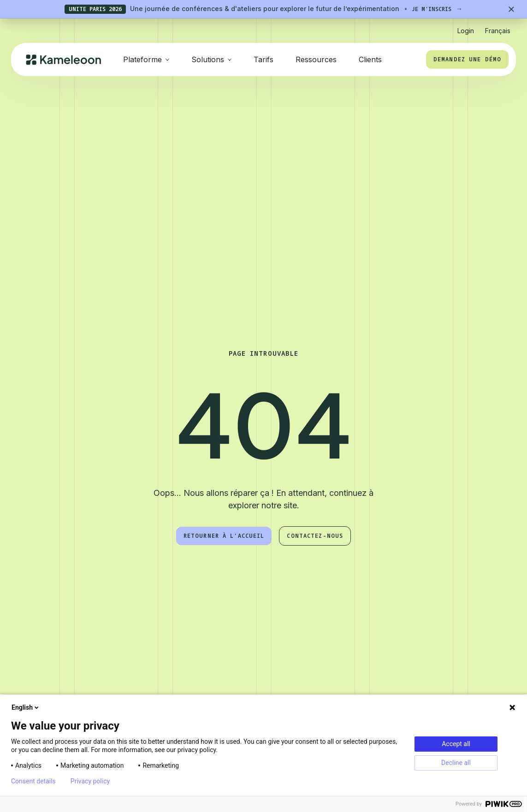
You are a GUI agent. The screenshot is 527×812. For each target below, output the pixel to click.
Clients (370, 59)
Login (466, 31)
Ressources (316, 59)
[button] (498, 27)
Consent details (33, 781)
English (26, 707)
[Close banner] (511, 9)
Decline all (456, 763)
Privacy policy (90, 781)
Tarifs (263, 59)
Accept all (456, 744)
